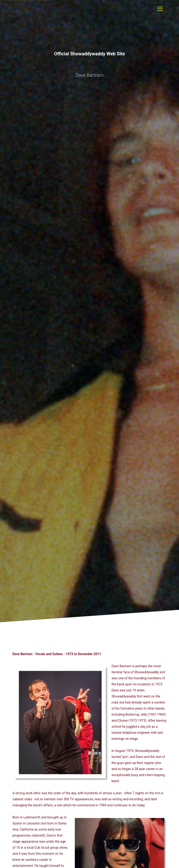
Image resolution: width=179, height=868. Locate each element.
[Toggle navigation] (160, 9)
